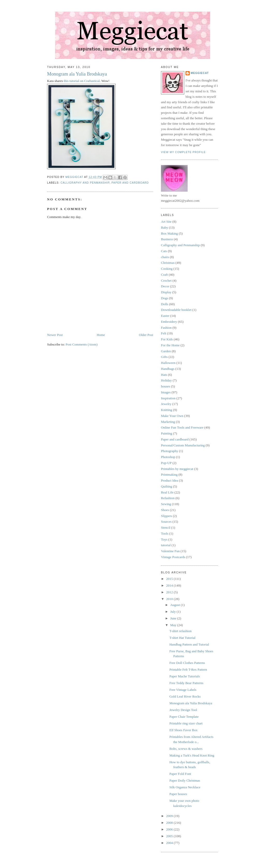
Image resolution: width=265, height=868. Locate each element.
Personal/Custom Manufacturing (183, 445)
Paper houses (178, 794)
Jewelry (166, 404)
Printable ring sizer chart (186, 723)
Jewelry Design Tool (183, 710)
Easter (165, 316)
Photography (170, 451)
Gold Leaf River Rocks (185, 696)
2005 (170, 836)
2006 (170, 829)
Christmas (168, 263)
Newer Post (55, 335)
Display (166, 292)
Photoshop (168, 457)
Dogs (164, 298)
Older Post (146, 335)
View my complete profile (183, 152)
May (174, 625)
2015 (170, 579)
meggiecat (200, 73)
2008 (170, 823)
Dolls (165, 304)
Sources (166, 522)
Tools (165, 533)
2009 (170, 816)
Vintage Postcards (173, 557)
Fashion (166, 328)
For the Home (170, 345)
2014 (170, 585)
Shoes (165, 510)
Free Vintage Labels (183, 690)
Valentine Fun (170, 551)
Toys (164, 539)
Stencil (166, 527)
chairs (165, 257)
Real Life (167, 492)
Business (167, 239)
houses (165, 386)
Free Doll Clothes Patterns (187, 663)
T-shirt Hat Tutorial (182, 638)
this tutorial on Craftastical (82, 81)
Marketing (168, 422)
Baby (164, 227)
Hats (164, 375)
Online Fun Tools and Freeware (182, 427)
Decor (165, 286)
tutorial (166, 545)
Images (166, 392)
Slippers (167, 516)
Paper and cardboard (130, 183)
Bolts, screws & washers (186, 749)
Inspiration (168, 398)
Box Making (169, 233)
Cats (164, 251)
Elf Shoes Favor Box (183, 730)
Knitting (167, 410)
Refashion (168, 498)
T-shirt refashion (180, 631)
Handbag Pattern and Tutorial (189, 644)
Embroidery (169, 322)
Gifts (164, 357)
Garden (166, 351)
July (174, 612)
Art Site (166, 222)
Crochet (166, 280)
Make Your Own (172, 416)
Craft (164, 275)
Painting (167, 433)
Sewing (166, 504)
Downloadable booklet (176, 310)
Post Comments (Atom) (82, 344)
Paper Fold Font (180, 774)
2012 (170, 592)
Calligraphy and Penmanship (85, 183)
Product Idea (170, 480)
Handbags (168, 369)
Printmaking (169, 474)
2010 (170, 599)
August (176, 605)
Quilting (167, 486)
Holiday (166, 380)
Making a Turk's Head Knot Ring (192, 755)
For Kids (167, 339)
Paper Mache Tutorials (185, 676)
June (174, 618)
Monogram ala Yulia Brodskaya (77, 74)
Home (101, 335)
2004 (170, 843)
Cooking (167, 269)
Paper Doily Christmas (185, 780)
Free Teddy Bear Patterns (186, 683)
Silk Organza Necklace (185, 787)
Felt (164, 333)
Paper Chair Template (184, 717)
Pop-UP (166, 463)
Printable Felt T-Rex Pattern (188, 669)
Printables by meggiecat (177, 469)
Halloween (168, 363)
